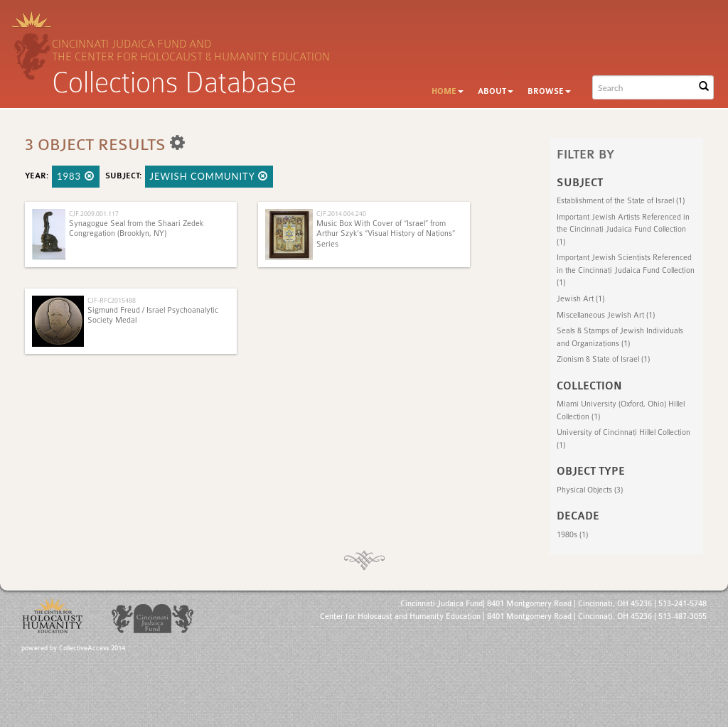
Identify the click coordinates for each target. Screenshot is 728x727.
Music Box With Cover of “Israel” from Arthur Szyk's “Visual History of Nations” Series (386, 234)
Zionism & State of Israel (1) (603, 359)
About (496, 91)
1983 (76, 176)
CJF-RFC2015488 (112, 300)
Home (448, 91)
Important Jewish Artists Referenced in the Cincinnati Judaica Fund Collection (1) (623, 230)
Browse (549, 91)
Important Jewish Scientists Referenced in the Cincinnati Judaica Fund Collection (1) (626, 270)
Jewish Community (209, 176)
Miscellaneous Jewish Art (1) (606, 315)
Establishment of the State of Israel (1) (621, 201)
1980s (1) (572, 535)
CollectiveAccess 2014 (92, 648)
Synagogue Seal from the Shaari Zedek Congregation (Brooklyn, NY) (136, 228)
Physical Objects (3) (590, 490)
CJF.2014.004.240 (341, 214)
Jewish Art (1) (580, 299)
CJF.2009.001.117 (94, 214)
